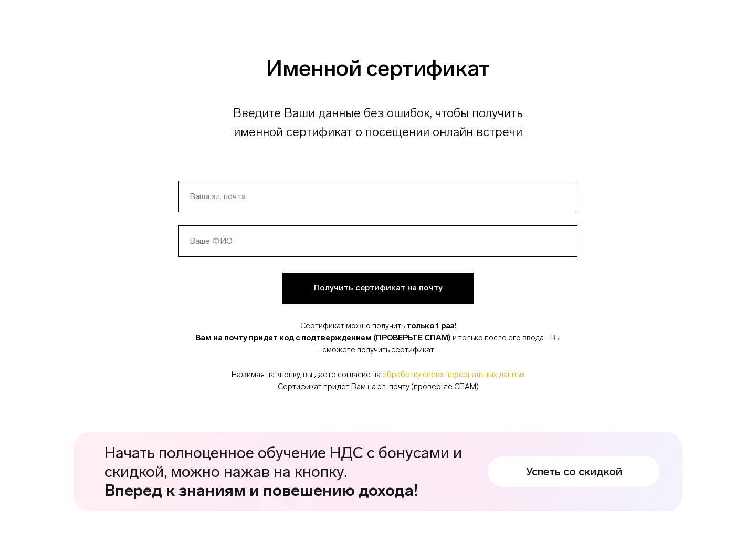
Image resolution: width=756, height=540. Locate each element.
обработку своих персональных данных (454, 375)
